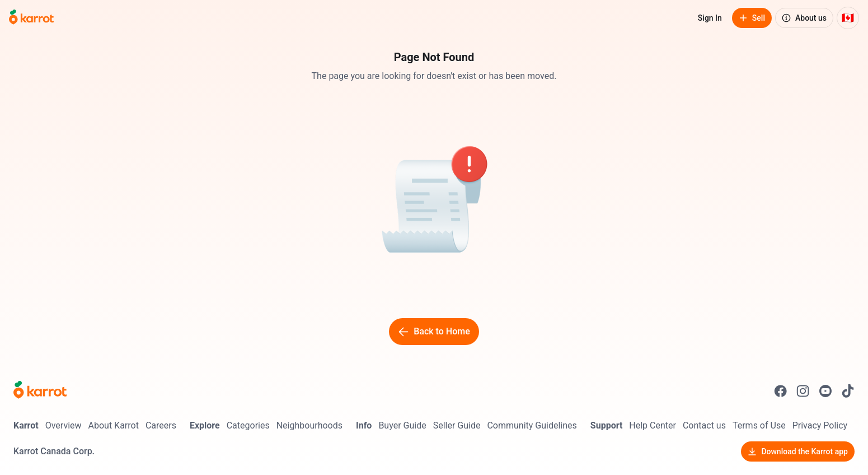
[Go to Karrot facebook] (781, 391)
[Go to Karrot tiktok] (848, 391)
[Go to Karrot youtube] (825, 391)
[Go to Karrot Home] (40, 391)
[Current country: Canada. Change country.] (848, 18)
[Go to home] (31, 18)
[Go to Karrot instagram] (803, 391)
